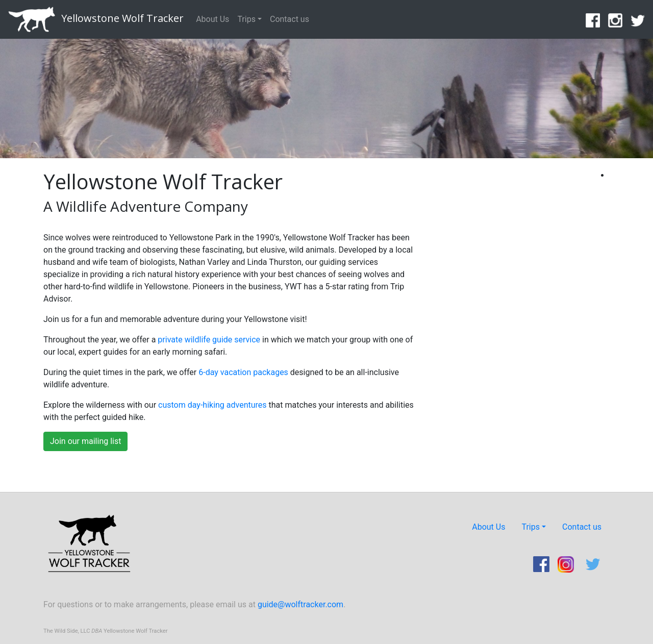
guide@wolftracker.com (300, 604)
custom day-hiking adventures (212, 405)
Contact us (290, 19)
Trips (246, 19)
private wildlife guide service (209, 340)
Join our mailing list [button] (85, 441)
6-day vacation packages (243, 372)
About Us (212, 19)
